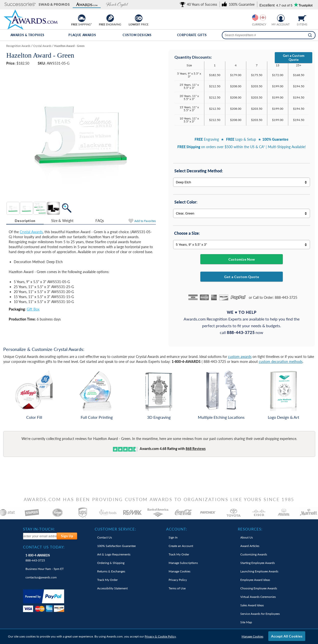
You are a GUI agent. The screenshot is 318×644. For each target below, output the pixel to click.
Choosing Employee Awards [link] (259, 588)
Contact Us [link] (105, 537)
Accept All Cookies (287, 636)
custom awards (240, 357)
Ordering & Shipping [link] (111, 563)
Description (25, 221)
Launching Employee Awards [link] (259, 571)
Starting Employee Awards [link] (258, 563)
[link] (199, 4)
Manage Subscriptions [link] (183, 563)
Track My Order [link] (107, 580)
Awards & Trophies (27, 35)
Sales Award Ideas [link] (252, 605)
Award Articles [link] (250, 546)
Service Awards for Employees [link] (260, 614)
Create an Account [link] (181, 546)
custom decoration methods (281, 362)
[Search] (310, 35)
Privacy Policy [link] (178, 580)
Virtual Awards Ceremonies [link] (258, 597)
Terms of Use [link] (177, 588)
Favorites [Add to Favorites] (145, 221)
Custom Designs (137, 35)
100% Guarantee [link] (116, 546)
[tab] (25, 221)
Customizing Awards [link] (254, 554)
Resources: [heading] (250, 529)
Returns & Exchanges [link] (111, 571)
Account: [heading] (177, 529)
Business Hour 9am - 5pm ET (45, 569)
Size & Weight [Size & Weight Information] (62, 221)
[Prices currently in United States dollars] (255, 18)
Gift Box (33, 309)
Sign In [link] (173, 537)
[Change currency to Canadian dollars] (263, 18)
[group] (259, 18)
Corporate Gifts (192, 35)
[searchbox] (269, 35)
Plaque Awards (82, 35)
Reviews (196, 449)
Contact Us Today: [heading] (44, 547)
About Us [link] (247, 537)
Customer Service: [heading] (115, 529)
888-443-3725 (38, 558)
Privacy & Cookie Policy (160, 636)
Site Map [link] (246, 622)
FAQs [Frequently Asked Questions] (100, 221)
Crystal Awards (31, 232)
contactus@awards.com (41, 577)
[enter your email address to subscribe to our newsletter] (40, 536)
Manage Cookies (252, 636)
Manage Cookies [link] (179, 571)
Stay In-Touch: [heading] (39, 529)
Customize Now (242, 259)
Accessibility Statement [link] (112, 588)
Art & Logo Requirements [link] (114, 554)
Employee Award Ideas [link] (255, 580)
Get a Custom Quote (294, 58)
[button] (20, 5)
